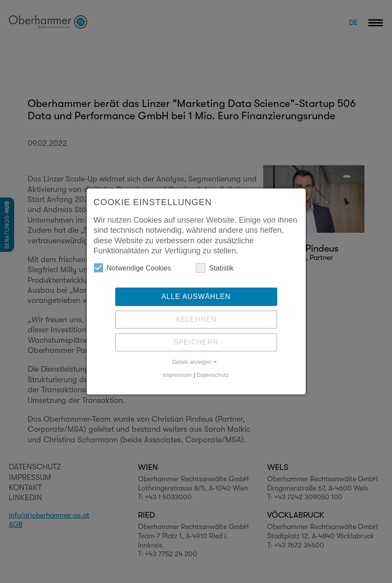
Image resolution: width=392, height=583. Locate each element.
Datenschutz (213, 375)
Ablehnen (196, 319)
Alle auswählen (196, 297)
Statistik (215, 268)
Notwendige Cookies (132, 268)
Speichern (196, 342)
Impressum (177, 375)
